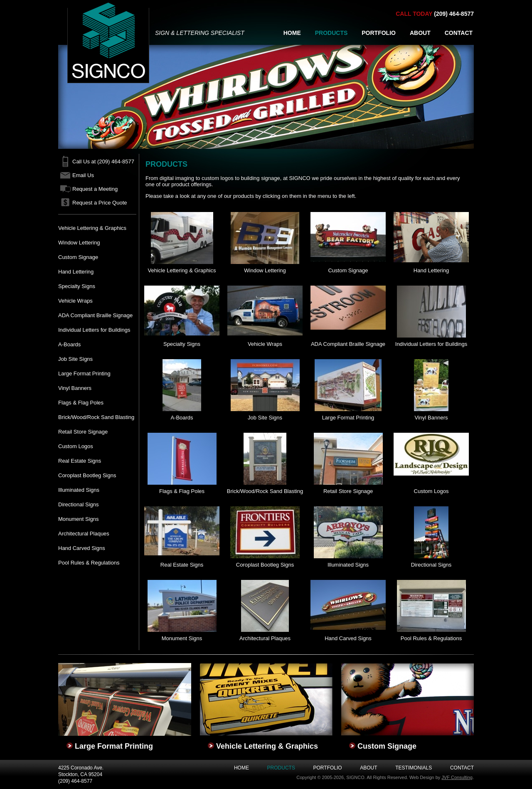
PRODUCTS (331, 33)
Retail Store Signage (83, 432)
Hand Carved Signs (82, 548)
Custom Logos (76, 446)
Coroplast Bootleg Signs (87, 475)
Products (281, 768)
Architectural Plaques (84, 534)
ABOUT (420, 33)
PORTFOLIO (379, 33)
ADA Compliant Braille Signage (95, 315)
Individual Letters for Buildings (94, 330)
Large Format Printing (84, 374)
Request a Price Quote (100, 203)
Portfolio (328, 768)
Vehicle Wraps (75, 301)
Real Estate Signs (80, 461)
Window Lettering (79, 243)
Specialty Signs (77, 286)
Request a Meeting (95, 189)
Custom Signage (78, 257)
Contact (462, 768)
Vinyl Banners (75, 388)
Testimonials (414, 768)
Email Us (83, 175)
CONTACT (459, 33)
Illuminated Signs (79, 490)
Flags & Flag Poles (81, 403)
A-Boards (69, 344)
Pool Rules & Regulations (89, 563)
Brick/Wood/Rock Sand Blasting (96, 417)
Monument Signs (79, 519)
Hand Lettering (76, 272)
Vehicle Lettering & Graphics (92, 228)
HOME (292, 33)
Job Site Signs (75, 359)
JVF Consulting (457, 777)
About (368, 768)
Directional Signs (79, 504)
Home (241, 768)
